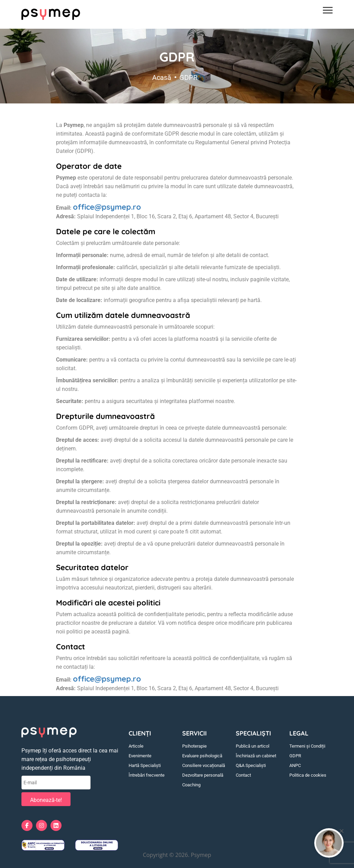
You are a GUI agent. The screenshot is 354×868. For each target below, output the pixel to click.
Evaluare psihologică (202, 756)
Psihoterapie (194, 746)
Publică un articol (253, 746)
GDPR (295, 756)
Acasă (162, 76)
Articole (136, 746)
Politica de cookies (308, 775)
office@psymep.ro (107, 207)
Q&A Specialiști (251, 765)
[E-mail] (56, 783)
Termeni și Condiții (307, 746)
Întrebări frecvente (147, 775)
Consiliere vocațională (204, 765)
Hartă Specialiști (145, 765)
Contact (243, 775)
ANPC (295, 765)
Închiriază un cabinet (256, 756)
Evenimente (140, 756)
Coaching (191, 785)
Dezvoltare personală (203, 775)
